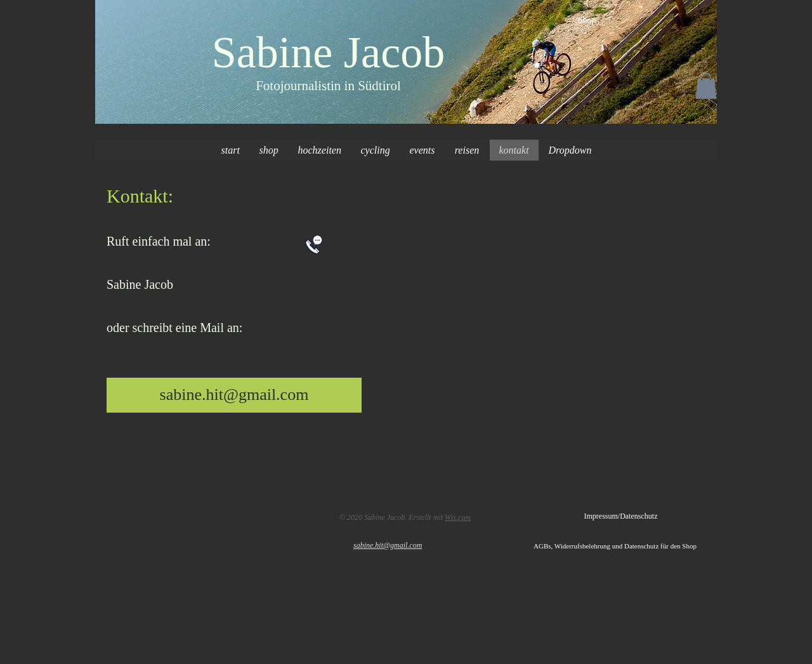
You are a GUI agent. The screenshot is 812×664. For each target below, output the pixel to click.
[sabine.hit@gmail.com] (234, 395)
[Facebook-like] (147, 515)
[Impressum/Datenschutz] (621, 517)
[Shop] (587, 20)
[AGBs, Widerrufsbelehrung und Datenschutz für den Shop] (625, 547)
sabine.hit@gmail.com (388, 545)
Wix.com (458, 517)
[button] (706, 86)
